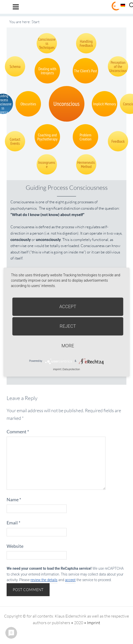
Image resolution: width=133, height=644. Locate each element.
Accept (68, 306)
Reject (68, 326)
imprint (57, 369)
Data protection (71, 369)
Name (14, 499)
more (68, 346)
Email (13, 523)
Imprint (94, 623)
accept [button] (70, 580)
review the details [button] (44, 580)
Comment (18, 432)
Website (15, 546)
